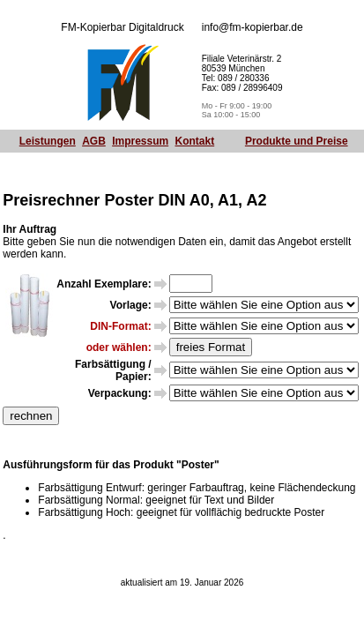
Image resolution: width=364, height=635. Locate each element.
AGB (94, 141)
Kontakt (195, 141)
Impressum (140, 141)
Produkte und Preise (297, 141)
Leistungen (48, 141)
